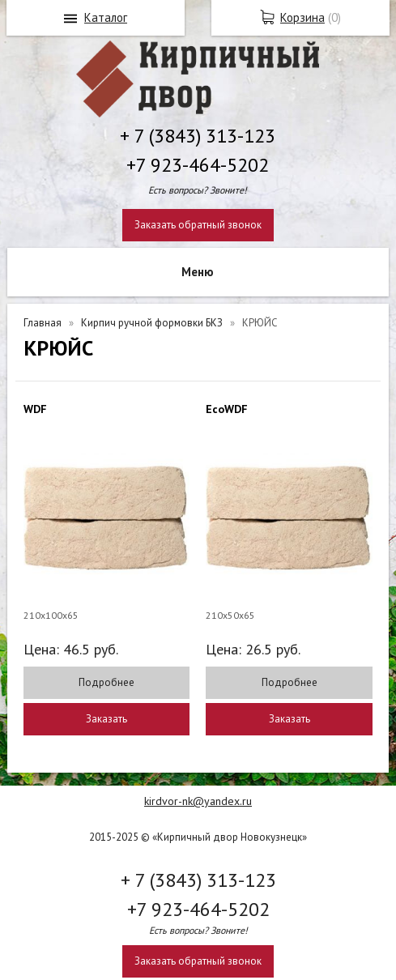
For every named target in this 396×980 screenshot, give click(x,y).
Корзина (302, 17)
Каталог (106, 17)
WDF (35, 409)
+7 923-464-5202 (198, 165)
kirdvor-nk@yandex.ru (198, 801)
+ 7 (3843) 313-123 (198, 136)
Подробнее (106, 682)
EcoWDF (227, 409)
